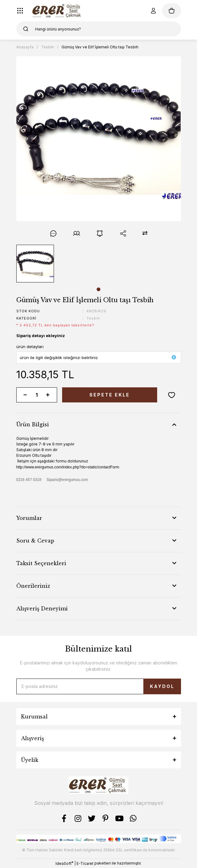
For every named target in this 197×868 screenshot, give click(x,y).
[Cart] (172, 11)
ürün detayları (30, 347)
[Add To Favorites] (172, 395)
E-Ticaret (85, 863)
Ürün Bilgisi (33, 424)
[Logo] (58, 11)
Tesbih (93, 318)
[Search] (99, 29)
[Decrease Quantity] (25, 395)
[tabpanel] (35, 264)
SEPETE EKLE (110, 395)
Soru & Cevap (35, 541)
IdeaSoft (64, 863)
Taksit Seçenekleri (41, 563)
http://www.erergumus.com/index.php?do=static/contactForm (68, 467)
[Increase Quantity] (48, 395)
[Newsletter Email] (99, 686)
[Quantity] (37, 395)
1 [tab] (98, 289)
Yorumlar (29, 518)
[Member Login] (153, 11)
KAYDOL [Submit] (162, 686)
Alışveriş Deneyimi (42, 609)
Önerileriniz (33, 586)
